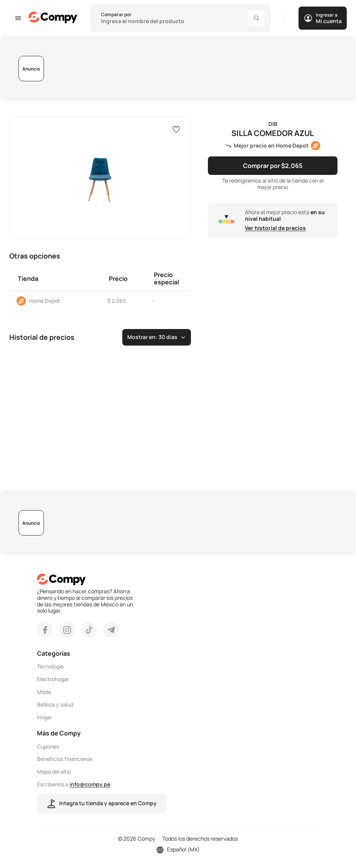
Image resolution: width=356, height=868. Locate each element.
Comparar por (116, 14)
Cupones (48, 747)
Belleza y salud (55, 705)
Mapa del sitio (54, 772)
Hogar (45, 718)
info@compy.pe (90, 784)
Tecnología (50, 667)
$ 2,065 (117, 301)
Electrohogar (53, 679)
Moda (44, 692)
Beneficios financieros (65, 759)
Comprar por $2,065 (273, 166)
